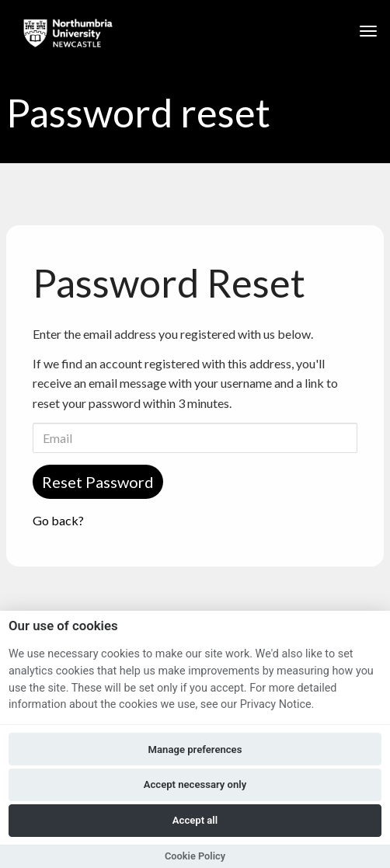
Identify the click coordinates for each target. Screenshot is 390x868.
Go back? (58, 520)
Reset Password (98, 482)
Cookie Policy (195, 856)
